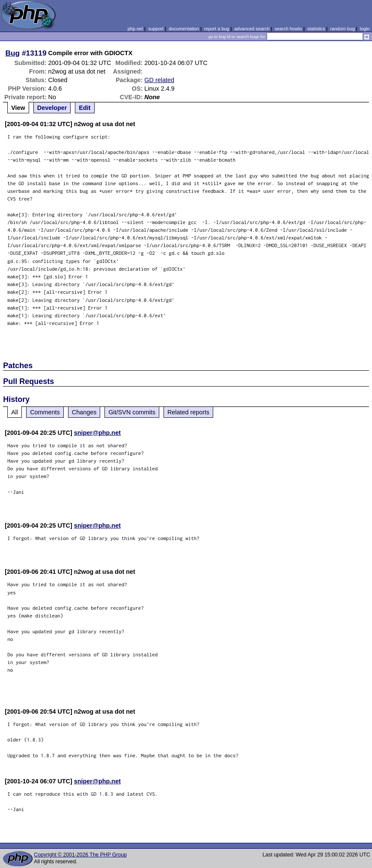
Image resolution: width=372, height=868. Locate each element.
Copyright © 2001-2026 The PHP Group (80, 855)
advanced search (252, 29)
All (15, 412)
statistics (316, 29)
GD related (159, 80)
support (156, 29)
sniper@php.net (97, 433)
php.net (135, 29)
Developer (52, 108)
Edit (85, 108)
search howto (288, 29)
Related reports (188, 412)
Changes (84, 412)
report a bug (217, 29)
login (365, 29)
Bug (13, 53)
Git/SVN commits (132, 412)
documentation (184, 29)
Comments (45, 412)
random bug (342, 29)
